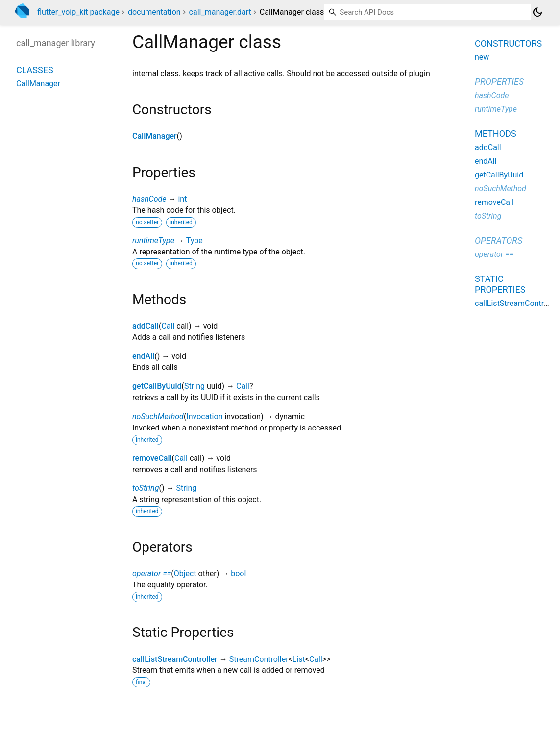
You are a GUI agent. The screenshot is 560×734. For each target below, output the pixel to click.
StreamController (259, 659)
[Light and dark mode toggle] (537, 12)
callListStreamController (175, 659)
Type (195, 240)
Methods (496, 134)
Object (185, 573)
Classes (35, 70)
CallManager (155, 136)
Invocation (204, 417)
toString (146, 488)
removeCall (152, 458)
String (195, 386)
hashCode (149, 199)
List (299, 659)
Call (168, 326)
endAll (143, 356)
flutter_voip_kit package (78, 12)
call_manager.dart (220, 12)
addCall (146, 326)
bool (238, 573)
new (482, 57)
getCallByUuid (157, 386)
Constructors (508, 43)
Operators (499, 240)
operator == (152, 573)
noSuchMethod (158, 417)
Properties (499, 82)
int (182, 199)
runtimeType (153, 240)
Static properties (500, 284)
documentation (154, 12)
